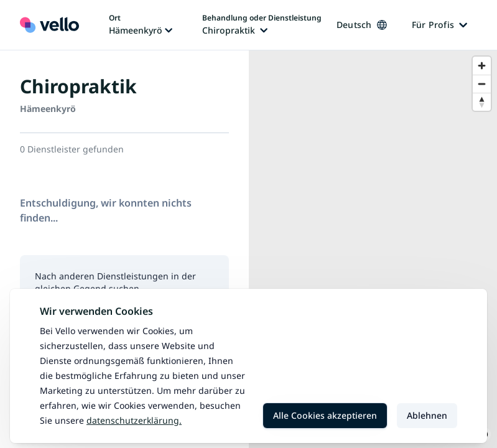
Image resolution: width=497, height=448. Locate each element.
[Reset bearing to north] (482, 102)
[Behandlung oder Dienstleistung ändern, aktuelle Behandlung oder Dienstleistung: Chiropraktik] (262, 25)
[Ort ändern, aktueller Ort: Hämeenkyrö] (141, 25)
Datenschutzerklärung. (134, 420)
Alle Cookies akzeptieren (325, 415)
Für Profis (440, 25)
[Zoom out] (482, 84)
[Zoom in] (482, 66)
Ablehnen (427, 415)
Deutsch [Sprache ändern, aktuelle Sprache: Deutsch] (362, 25)
